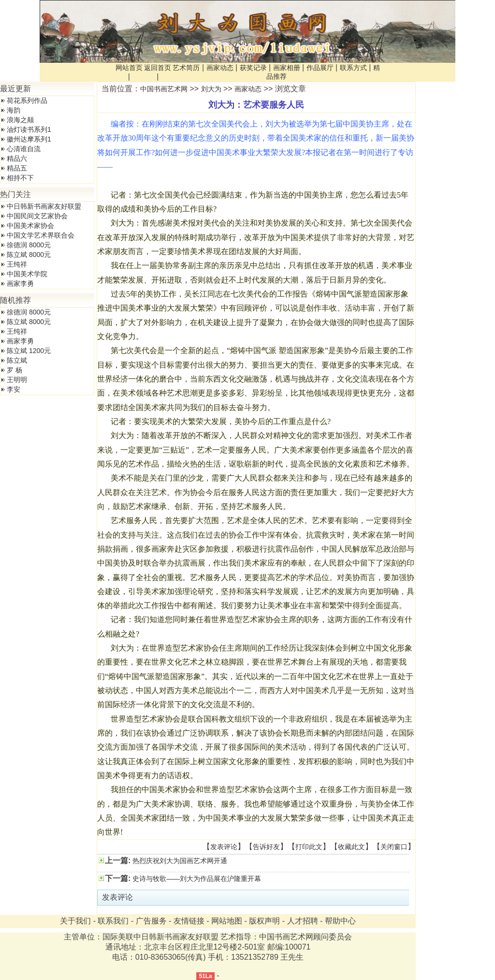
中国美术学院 (27, 274)
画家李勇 (20, 284)
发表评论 (224, 847)
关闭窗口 (394, 847)
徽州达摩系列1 (29, 139)
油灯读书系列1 (29, 129)
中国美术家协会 (30, 226)
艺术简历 (186, 68)
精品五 (17, 168)
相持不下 (20, 178)
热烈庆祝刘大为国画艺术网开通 (179, 861)
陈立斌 (17, 360)
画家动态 (220, 68)
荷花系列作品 (27, 100)
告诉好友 (266, 847)
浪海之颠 (20, 120)
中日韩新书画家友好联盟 (44, 206)
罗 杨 (15, 370)
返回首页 (158, 68)
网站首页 (129, 68)
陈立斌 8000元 (29, 255)
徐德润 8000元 (29, 245)
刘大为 (211, 89)
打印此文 (309, 847)
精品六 (17, 158)
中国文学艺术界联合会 (41, 235)
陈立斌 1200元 (29, 351)
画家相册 (287, 68)
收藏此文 (351, 847)
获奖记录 (253, 68)
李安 (14, 389)
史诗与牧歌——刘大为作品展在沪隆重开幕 (196, 879)
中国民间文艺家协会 (37, 216)
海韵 (14, 110)
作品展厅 (320, 68)
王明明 (17, 380)
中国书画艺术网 (164, 89)
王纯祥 (17, 264)
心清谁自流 (24, 149)
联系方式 (353, 68)
